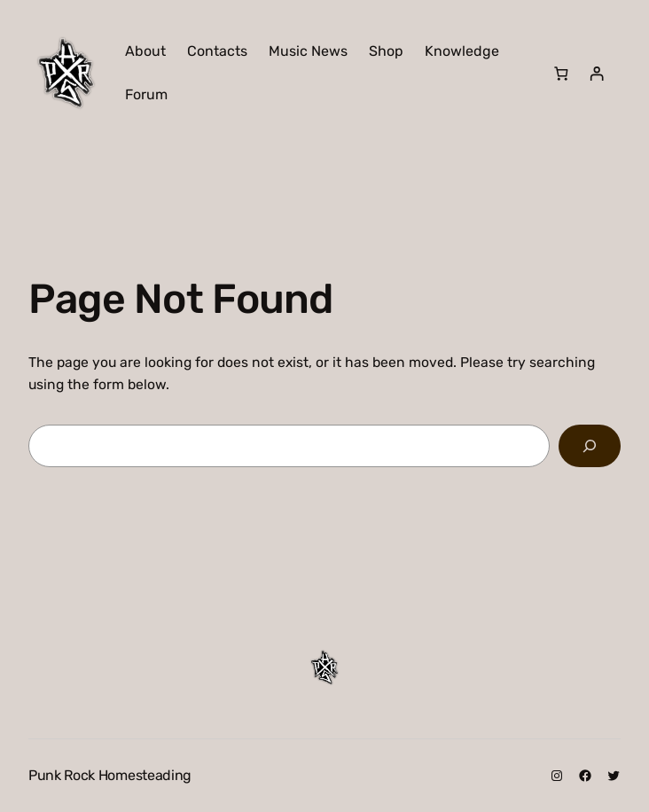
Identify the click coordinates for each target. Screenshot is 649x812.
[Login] (596, 73)
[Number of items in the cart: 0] (562, 73)
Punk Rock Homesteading (110, 775)
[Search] (590, 446)
